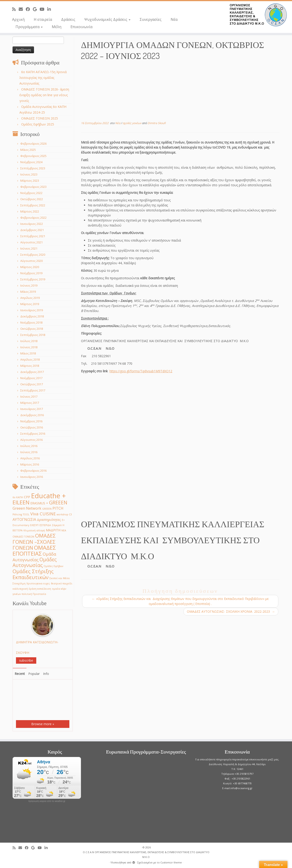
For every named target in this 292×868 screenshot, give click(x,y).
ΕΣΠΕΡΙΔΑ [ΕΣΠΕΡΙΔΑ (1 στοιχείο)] (45, 525)
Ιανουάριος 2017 (32, 409)
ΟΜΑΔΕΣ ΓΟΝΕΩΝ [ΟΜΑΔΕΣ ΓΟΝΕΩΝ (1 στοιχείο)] (23, 537)
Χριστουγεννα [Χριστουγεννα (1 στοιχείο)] (34, 583)
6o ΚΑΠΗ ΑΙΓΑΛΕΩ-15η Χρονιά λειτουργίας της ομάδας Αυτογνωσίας (43, 78)
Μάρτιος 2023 (30, 181)
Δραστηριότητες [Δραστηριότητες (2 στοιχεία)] (49, 520)
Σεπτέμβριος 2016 (33, 434)
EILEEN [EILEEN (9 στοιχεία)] (21, 502)
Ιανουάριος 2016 (32, 477)
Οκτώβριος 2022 (32, 199)
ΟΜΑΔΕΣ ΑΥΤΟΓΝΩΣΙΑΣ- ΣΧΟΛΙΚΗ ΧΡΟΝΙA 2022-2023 (231, 611)
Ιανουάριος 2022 (32, 224)
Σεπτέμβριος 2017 (33, 390)
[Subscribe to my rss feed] (15, 9)
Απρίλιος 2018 (30, 359)
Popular (34, 674)
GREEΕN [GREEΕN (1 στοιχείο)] (47, 509)
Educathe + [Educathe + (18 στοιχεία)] (48, 496)
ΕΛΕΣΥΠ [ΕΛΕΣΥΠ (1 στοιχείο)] (34, 525)
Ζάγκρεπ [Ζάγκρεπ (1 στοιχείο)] (57, 525)
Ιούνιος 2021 (29, 248)
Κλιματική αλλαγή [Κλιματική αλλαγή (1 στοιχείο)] (34, 530)
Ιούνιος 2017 (29, 397)
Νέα (174, 19)
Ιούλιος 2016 (29, 446)
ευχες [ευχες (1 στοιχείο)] (47, 583)
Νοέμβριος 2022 (31, 193)
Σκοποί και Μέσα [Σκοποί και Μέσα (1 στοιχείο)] (60, 578)
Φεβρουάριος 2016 (33, 471)
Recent (20, 674)
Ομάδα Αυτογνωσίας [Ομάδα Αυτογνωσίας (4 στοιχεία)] (34, 557)
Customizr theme (171, 862)
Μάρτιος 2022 (30, 211)
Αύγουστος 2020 (31, 261)
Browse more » (43, 724)
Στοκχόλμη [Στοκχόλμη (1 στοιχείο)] (19, 583)
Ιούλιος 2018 (29, 341)
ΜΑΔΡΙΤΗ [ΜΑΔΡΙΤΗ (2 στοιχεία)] (53, 530)
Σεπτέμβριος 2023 (33, 168)
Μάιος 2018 (28, 353)
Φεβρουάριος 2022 (33, 218)
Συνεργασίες (151, 19)
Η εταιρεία (43, 19)
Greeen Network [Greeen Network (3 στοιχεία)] (27, 508)
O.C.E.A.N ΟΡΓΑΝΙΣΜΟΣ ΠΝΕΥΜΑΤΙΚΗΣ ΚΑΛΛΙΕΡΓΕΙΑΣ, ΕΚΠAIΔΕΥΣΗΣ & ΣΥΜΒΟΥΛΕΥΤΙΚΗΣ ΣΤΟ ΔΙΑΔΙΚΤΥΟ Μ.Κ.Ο (146, 855)
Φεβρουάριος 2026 (33, 144)
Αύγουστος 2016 (31, 440)
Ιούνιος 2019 (29, 285)
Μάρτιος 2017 (30, 403)
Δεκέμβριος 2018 (32, 316)
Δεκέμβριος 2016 (32, 415)
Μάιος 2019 (28, 292)
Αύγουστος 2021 (31, 242)
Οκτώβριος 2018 (32, 329)
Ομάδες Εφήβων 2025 (38, 124)
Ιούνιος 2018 (29, 347)
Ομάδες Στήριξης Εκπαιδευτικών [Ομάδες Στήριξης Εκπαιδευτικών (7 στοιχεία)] (33, 574)
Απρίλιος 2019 (30, 298)
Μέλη (57, 27)
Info (46, 674)
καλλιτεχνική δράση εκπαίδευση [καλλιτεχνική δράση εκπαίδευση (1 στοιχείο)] (32, 589)
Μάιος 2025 (28, 150)
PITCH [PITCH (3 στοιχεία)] (58, 508)
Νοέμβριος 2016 (31, 421)
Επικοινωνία (81, 27)
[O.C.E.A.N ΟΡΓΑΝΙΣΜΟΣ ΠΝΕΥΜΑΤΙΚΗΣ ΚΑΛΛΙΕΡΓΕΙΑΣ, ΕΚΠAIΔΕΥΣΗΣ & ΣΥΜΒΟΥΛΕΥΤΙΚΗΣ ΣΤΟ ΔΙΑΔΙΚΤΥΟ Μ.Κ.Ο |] (258, 15)
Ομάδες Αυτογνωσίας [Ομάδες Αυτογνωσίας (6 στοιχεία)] (35, 562)
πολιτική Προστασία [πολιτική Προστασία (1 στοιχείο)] (34, 594)
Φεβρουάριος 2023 (33, 187)
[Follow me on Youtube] (43, 9)
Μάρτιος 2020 (30, 267)
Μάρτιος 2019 (30, 304)
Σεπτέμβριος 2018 (33, 335)
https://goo (118, 371)
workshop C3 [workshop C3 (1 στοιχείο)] (64, 514)
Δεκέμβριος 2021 (32, 230)
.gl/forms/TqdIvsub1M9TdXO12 (149, 371)
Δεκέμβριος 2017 (32, 372)
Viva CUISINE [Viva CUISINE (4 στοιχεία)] (43, 514)
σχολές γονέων (132, 123)
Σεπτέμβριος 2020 (33, 255)
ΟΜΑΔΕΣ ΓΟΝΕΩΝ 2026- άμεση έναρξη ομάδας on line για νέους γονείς (44, 95)
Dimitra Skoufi (157, 123)
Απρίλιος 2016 (30, 458)
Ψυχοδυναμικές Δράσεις (107, 19)
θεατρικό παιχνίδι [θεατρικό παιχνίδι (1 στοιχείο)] (62, 583)
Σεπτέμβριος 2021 (33, 236)
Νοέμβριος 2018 (31, 322)
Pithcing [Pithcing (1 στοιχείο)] (17, 514)
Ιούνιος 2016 (29, 452)
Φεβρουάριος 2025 (33, 156)
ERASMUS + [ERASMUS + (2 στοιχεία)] (39, 503)
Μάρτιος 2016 (30, 464)
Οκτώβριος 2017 (32, 384)
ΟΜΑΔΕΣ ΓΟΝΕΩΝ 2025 (40, 118)
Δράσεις (68, 19)
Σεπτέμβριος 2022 (33, 205)
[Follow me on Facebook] (29, 9)
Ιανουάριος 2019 (32, 310)
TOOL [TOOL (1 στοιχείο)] (26, 514)
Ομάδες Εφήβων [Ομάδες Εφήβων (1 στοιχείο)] (53, 566)
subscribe (26, 660)
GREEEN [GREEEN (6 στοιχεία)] (58, 502)
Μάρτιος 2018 (30, 366)
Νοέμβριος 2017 (31, 378)
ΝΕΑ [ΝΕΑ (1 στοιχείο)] (64, 530)
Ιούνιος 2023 (29, 174)
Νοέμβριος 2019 (31, 273)
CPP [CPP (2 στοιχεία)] (27, 497)
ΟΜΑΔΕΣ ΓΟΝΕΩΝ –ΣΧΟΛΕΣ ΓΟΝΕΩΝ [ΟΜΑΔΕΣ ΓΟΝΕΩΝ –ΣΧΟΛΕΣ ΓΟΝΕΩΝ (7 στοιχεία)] (34, 542)
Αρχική (18, 19)
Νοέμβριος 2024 (31, 162)
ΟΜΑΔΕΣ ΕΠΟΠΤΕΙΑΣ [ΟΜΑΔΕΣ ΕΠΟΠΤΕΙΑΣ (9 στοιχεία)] (34, 550)
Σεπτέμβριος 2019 (33, 279)
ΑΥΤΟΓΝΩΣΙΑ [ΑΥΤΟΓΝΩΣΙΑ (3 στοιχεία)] (24, 519)
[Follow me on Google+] (36, 9)
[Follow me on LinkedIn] (51, 9)
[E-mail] (22, 9)
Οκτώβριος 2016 (32, 427)
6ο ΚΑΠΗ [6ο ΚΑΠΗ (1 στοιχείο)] (18, 497)
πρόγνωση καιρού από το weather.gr (47, 801)
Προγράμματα (29, 27)
